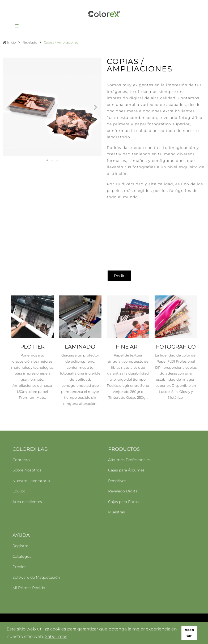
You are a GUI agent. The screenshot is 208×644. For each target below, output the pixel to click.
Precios (19, 567)
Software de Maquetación (36, 577)
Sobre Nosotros (27, 470)
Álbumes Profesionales (129, 460)
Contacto (21, 460)
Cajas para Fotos (123, 502)
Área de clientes (27, 502)
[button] (9, 107)
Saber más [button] (56, 636)
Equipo (19, 491)
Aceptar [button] (189, 633)
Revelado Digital (123, 491)
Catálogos (22, 556)
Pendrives (117, 481)
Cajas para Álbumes (126, 470)
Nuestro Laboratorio (31, 481)
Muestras (116, 512)
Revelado (30, 42)
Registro (20, 546)
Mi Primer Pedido (29, 588)
